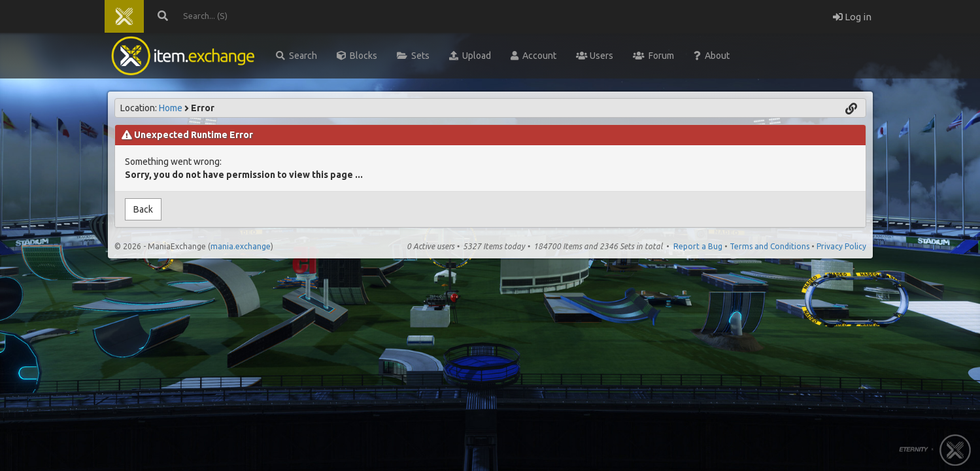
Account (533, 56)
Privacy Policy (841, 246)
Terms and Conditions (769, 246)
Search (296, 56)
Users (595, 56)
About (712, 56)
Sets (413, 56)
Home (171, 108)
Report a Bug (698, 246)
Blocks (357, 56)
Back (143, 209)
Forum (653, 56)
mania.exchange (241, 246)
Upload (470, 56)
